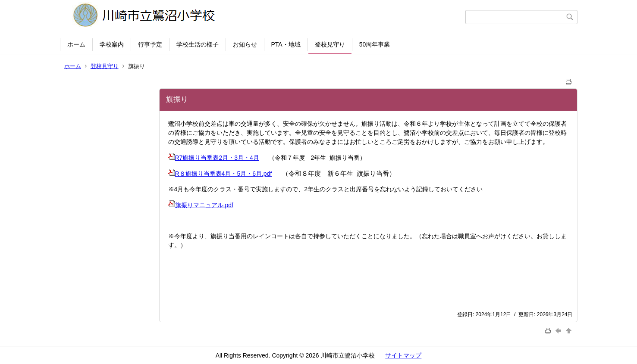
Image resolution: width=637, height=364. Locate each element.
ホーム (76, 44)
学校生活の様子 (198, 44)
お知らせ (245, 44)
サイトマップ (403, 355)
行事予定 (150, 44)
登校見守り (330, 44)
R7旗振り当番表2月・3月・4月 (214, 158)
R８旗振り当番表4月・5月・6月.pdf (220, 174)
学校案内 (112, 44)
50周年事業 (375, 44)
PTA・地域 (286, 44)
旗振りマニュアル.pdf (201, 205)
